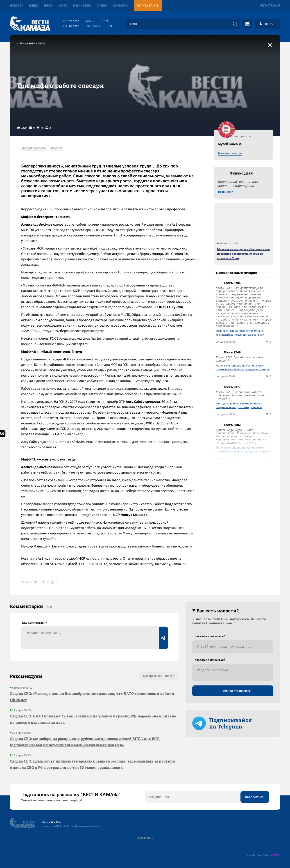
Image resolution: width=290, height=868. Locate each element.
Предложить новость (236, 691)
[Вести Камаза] (30, 24)
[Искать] (235, 24)
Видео (34, 6)
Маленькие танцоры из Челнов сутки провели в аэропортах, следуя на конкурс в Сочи (243, 254)
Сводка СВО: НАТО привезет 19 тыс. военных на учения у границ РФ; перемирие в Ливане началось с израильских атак (93, 719)
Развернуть (145, 838)
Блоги (49, 6)
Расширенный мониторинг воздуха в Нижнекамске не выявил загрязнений (240, 333)
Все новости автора (230, 153)
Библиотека (82, 6)
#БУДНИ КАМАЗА (33, 149)
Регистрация (270, 6)
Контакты (120, 6)
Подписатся (226, 192)
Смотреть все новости (159, 676)
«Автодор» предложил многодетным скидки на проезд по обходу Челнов (239, 405)
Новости (17, 6)
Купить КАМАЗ (148, 6)
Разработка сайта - (263, 855)
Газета (102, 6)
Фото (63, 6)
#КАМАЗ (56, 149)
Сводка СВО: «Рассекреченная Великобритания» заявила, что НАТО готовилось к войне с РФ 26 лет (92, 697)
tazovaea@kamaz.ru (170, 564)
